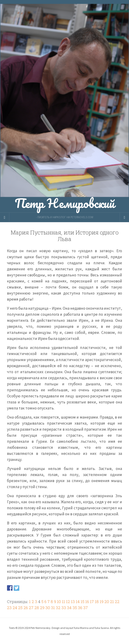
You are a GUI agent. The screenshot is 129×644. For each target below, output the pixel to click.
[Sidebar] (5, 217)
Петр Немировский (64, 106)
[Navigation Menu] (124, 217)
